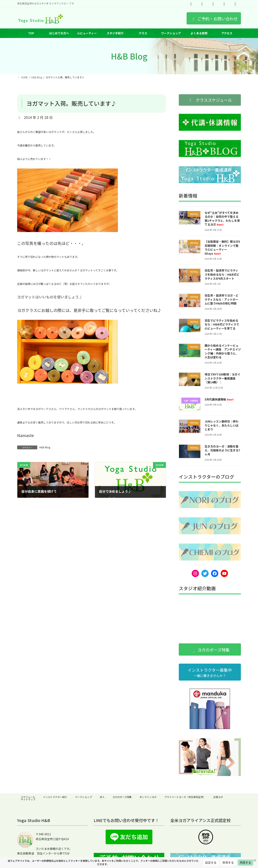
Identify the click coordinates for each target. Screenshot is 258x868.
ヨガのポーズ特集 (122, 797)
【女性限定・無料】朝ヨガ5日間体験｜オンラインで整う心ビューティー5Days (222, 247)
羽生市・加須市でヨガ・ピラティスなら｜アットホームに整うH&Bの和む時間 (222, 299)
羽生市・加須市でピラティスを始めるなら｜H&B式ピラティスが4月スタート (222, 275)
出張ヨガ (218, 797)
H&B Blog (45, 447)
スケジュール (28, 797)
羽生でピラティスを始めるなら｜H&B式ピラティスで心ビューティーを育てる (222, 324)
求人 (102, 797)
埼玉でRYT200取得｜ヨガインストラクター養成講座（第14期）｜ (222, 378)
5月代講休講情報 (219, 399)
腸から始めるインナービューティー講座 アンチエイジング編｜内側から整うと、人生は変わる (223, 351)
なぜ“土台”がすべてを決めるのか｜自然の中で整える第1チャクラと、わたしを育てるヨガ (222, 219)
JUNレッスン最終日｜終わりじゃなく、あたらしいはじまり (222, 425)
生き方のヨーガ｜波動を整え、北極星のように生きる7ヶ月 (222, 450)
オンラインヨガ (148, 797)
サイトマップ (28, 799)
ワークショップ (83, 797)
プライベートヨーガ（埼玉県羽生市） (185, 797)
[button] (210, 100)
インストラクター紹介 (55, 797)
